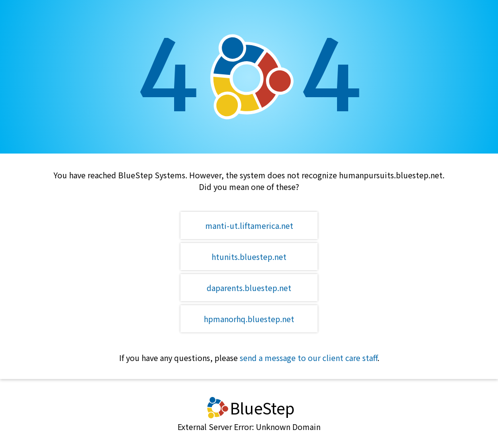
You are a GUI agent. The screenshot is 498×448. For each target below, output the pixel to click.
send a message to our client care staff (309, 358)
